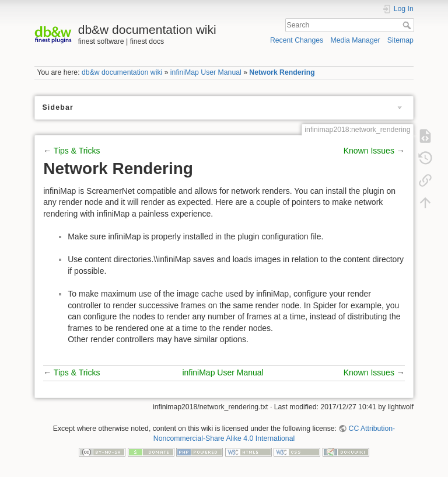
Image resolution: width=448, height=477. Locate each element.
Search (408, 25)
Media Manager (355, 40)
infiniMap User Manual (206, 72)
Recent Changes (297, 40)
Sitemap (400, 40)
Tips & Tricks (77, 151)
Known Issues (369, 151)
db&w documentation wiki (122, 72)
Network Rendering (282, 72)
